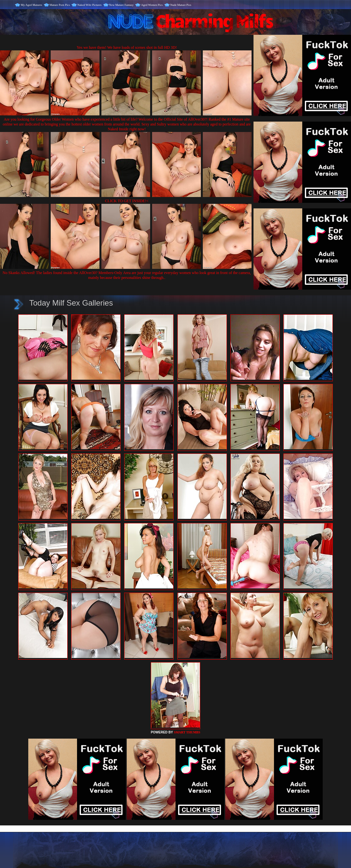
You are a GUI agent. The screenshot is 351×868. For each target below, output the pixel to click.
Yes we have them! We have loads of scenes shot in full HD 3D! (127, 47)
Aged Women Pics (152, 5)
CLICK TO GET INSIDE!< (127, 201)
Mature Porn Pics (60, 5)
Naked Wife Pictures (89, 5)
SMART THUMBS (187, 732)
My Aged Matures (32, 5)
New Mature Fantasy (121, 5)
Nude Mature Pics (181, 5)
